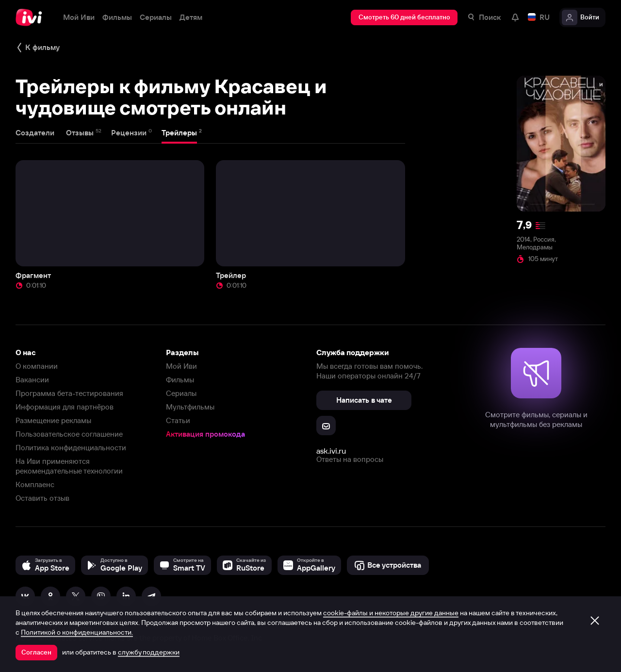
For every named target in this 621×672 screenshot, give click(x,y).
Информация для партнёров (65, 407)
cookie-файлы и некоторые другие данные (391, 613)
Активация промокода (205, 434)
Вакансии (32, 380)
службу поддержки (149, 652)
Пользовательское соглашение (69, 434)
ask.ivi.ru (331, 451)
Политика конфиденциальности (71, 448)
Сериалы (181, 393)
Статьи (178, 420)
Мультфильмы (190, 407)
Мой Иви (181, 366)
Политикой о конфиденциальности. (77, 632)
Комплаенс (35, 484)
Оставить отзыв (42, 498)
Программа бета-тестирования (69, 393)
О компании (37, 366)
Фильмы (180, 380)
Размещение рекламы (53, 420)
